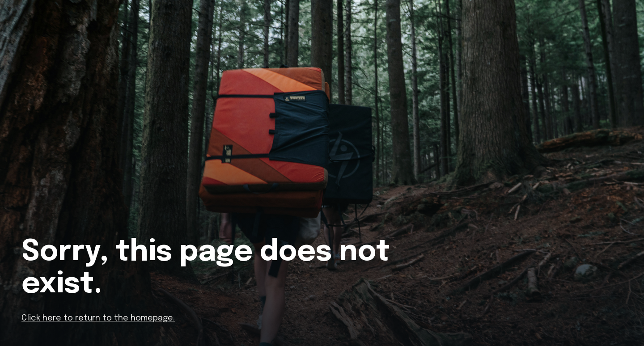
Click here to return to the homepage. (98, 318)
